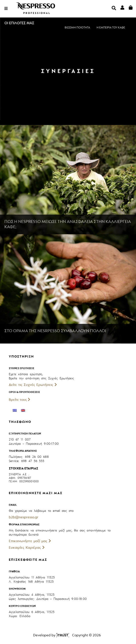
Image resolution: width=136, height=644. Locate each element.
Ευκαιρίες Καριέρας (27, 548)
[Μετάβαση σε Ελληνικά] (15, 410)
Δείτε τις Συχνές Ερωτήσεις (33, 385)
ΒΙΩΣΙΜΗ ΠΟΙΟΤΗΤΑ (77, 28)
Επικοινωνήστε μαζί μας (30, 541)
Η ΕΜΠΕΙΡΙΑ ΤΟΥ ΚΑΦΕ (111, 28)
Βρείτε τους (19, 400)
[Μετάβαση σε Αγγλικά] (23, 410)
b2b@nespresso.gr (24, 517)
